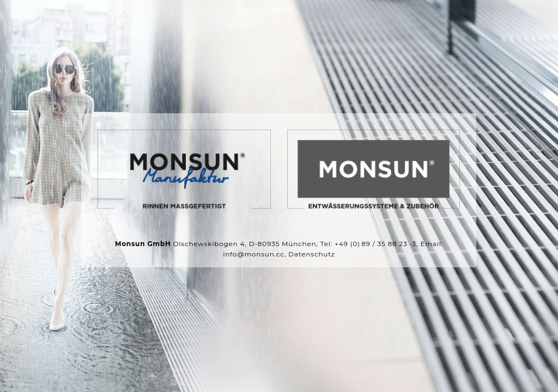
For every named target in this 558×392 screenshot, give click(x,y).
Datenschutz (312, 255)
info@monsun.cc (254, 255)
